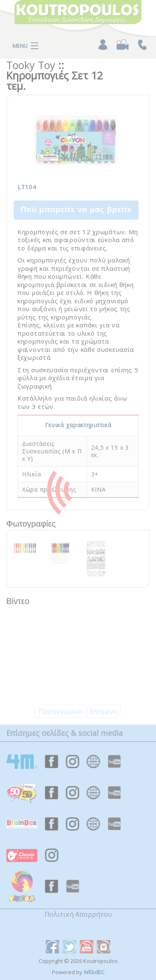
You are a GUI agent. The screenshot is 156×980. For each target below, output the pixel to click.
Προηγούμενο (61, 711)
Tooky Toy (31, 65)
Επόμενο (104, 711)
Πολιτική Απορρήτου (78, 914)
